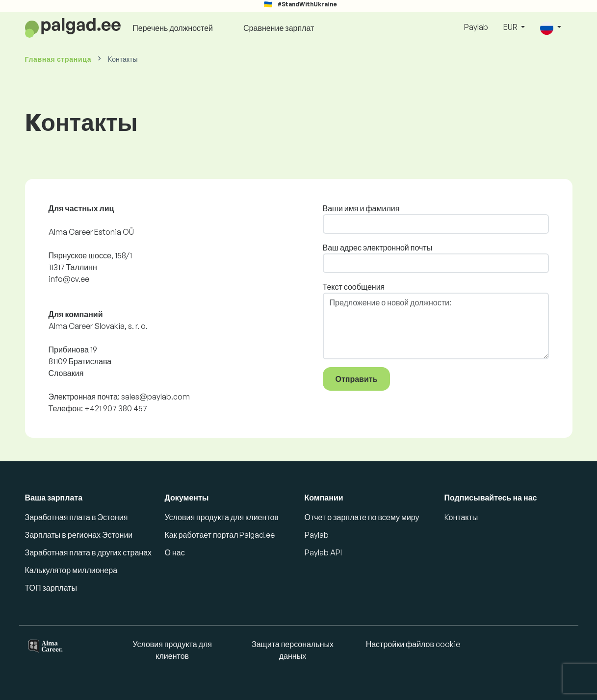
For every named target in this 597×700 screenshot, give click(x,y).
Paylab (476, 27)
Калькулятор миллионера (71, 570)
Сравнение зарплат (279, 28)
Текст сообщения (354, 287)
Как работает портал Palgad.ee (220, 535)
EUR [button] (511, 27)
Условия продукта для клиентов (222, 517)
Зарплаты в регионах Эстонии (79, 535)
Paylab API (323, 552)
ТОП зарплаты (51, 588)
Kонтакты (461, 517)
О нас (175, 552)
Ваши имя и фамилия (361, 208)
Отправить (357, 379)
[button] (550, 28)
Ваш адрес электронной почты (378, 248)
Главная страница (58, 59)
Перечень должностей (173, 28)
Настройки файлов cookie (413, 644)
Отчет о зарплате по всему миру (362, 517)
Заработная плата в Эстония (77, 517)
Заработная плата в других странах (89, 552)
